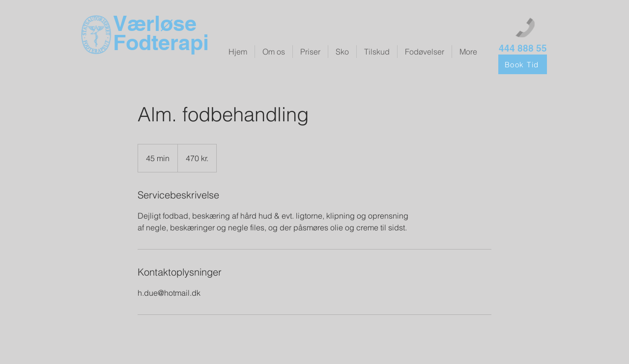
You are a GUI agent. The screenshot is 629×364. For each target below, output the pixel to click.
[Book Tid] (523, 64)
